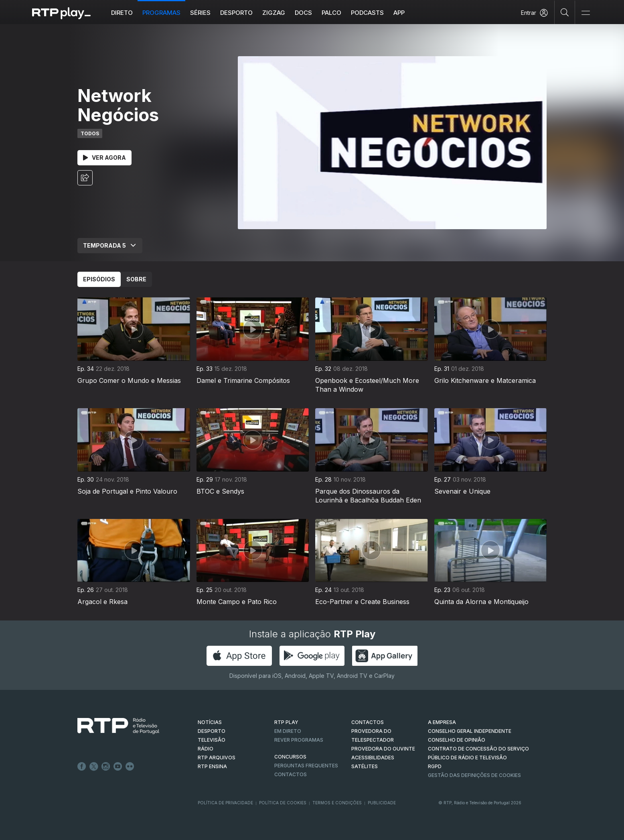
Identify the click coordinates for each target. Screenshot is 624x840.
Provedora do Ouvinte (383, 749)
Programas (161, 13)
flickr (130, 767)
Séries (200, 13)
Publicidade (382, 803)
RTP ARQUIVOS (217, 758)
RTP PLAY (286, 722)
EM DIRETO (288, 731)
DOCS (303, 13)
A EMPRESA (442, 722)
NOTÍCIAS (210, 722)
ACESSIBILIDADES (373, 758)
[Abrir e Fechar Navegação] (586, 13)
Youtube (118, 767)
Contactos (291, 774)
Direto (122, 13)
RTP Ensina (212, 766)
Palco (331, 13)
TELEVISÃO (212, 740)
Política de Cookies (283, 803)
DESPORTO (212, 731)
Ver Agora (104, 158)
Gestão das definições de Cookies (474, 775)
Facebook (82, 767)
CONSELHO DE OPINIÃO (457, 740)
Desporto (236, 13)
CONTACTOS (368, 722)
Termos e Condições (337, 803)
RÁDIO (206, 749)
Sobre (136, 279)
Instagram (106, 767)
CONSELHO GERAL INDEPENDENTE (470, 731)
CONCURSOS (290, 757)
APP (399, 13)
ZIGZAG (274, 13)
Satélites (365, 766)
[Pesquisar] (565, 12)
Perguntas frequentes (306, 766)
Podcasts (367, 13)
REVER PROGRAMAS (299, 740)
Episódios (99, 279)
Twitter (94, 767)
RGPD (435, 766)
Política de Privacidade (225, 803)
